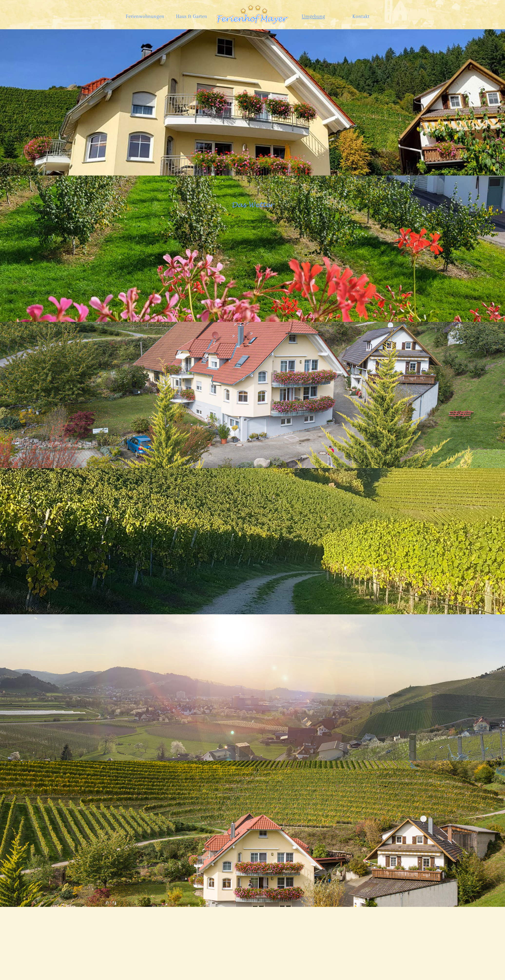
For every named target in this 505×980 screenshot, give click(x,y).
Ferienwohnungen (144, 17)
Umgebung (313, 17)
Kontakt (361, 17)
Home (253, 5)
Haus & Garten (192, 17)
